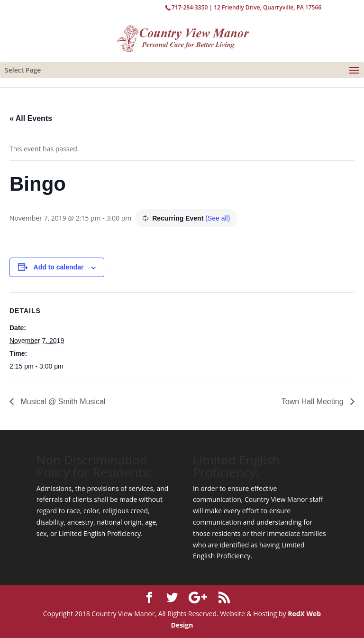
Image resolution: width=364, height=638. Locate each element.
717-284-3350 (190, 7)
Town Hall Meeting (314, 402)
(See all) (218, 218)
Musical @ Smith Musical (62, 402)
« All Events (31, 118)
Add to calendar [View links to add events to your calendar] (59, 267)
